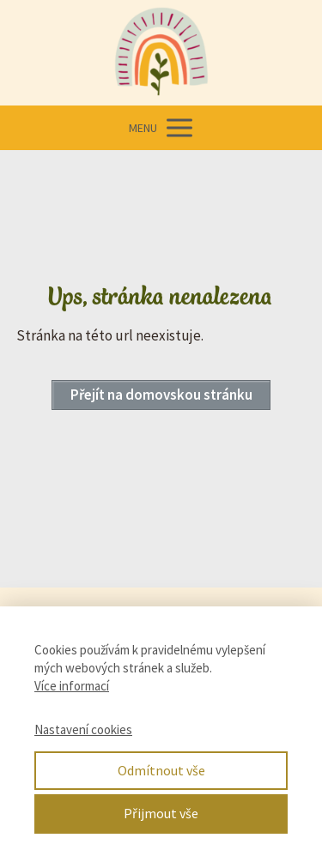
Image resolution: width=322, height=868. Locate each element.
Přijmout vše (161, 813)
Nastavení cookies (83, 729)
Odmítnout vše (161, 770)
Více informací (72, 686)
